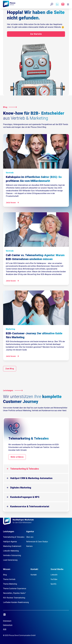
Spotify (53, 584)
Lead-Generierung (10, 560)
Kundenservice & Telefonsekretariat (30, 506)
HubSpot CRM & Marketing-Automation (31, 478)
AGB (5, 629)
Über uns (30, 537)
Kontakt (34, 575)
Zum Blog (10, 369)
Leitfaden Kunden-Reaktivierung (16, 602)
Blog (5, 575)
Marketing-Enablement (12, 546)
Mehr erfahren (17, 457)
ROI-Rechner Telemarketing (14, 598)
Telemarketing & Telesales (25, 469)
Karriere (29, 546)
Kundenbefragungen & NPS (25, 497)
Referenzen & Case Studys (37, 542)
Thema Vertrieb (9, 579)
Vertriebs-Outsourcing (12, 555)
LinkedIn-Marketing (11, 551)
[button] (52, 4)
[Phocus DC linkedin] (57, 4)
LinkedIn (54, 575)
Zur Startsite (36, 34)
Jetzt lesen (11, 203)
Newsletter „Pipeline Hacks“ (14, 593)
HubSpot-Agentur (10, 542)
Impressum (7, 621)
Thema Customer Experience (15, 589)
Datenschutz (8, 625)
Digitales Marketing (21, 488)
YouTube (54, 579)
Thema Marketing (10, 584)
